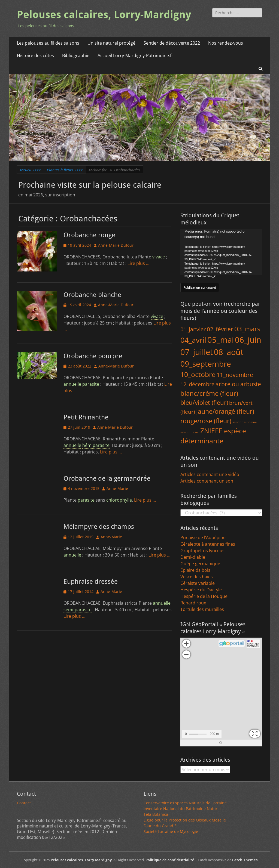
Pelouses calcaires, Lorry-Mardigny (104, 15)
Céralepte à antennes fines (208, 544)
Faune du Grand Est (162, 826)
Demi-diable (193, 557)
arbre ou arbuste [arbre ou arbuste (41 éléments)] (238, 384)
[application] (221, 252)
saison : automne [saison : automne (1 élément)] (245, 422)
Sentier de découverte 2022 (172, 43)
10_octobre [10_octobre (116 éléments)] (198, 374)
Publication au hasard (200, 287)
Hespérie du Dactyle (201, 590)
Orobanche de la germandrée (107, 478)
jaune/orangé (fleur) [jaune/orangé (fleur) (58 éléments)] (225, 411)
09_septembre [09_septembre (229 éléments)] (206, 364)
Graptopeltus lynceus (202, 551)
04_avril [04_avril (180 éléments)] (193, 340)
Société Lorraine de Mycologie (171, 831)
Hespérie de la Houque (204, 596)
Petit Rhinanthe (86, 417)
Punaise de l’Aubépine (203, 538)
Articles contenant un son (207, 481)
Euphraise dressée (91, 582)
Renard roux (193, 603)
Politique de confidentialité (170, 860)
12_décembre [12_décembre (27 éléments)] (197, 384)
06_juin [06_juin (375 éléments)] (248, 340)
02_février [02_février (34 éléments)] (220, 329)
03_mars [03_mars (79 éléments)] (247, 329)
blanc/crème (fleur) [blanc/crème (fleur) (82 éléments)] (209, 393)
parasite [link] (91, 384)
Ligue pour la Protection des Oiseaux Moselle (185, 820)
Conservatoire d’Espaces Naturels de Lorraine (185, 803)
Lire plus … (138, 263)
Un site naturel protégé (111, 43)
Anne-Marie (117, 488)
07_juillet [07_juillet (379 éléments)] (197, 352)
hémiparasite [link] (96, 445)
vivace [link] (159, 257)
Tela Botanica (156, 814)
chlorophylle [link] (119, 500)
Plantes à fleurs (65, 170)
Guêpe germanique (200, 564)
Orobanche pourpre (93, 356)
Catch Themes (245, 860)
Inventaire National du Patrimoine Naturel (182, 809)
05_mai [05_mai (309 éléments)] (221, 340)
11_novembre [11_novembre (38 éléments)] (235, 375)
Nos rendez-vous (226, 43)
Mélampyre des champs (99, 527)
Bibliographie (76, 55)
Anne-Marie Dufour (116, 245)
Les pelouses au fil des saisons (48, 43)
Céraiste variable (198, 583)
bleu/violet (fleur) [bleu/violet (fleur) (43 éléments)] (204, 402)
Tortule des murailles (202, 609)
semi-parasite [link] (78, 610)
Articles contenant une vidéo (210, 474)
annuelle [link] (72, 384)
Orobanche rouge (89, 235)
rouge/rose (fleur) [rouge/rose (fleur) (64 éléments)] (206, 421)
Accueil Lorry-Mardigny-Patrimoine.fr (135, 55)
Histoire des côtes (35, 55)
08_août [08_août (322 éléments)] (229, 352)
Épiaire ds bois (195, 570)
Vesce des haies (197, 577)
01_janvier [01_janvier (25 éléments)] (193, 329)
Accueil (30, 170)
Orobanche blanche (92, 295)
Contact (24, 803)
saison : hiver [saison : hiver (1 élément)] (190, 432)
